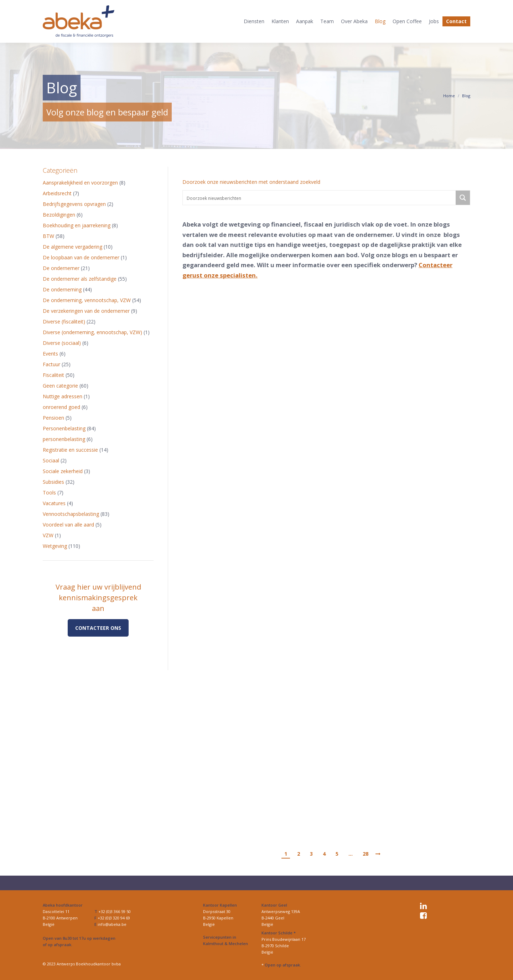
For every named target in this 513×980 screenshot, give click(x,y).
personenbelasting (64, 439)
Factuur (51, 364)
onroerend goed (61, 407)
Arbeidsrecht (57, 193)
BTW (48, 236)
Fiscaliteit (53, 375)
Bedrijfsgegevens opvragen (74, 204)
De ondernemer (61, 268)
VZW (48, 535)
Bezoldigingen (59, 215)
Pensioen (53, 418)
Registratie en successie (70, 450)
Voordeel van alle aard (68, 525)
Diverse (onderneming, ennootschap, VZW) (92, 332)
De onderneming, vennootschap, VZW (87, 300)
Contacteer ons (98, 628)
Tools (49, 492)
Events (50, 354)
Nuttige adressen (63, 396)
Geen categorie (60, 386)
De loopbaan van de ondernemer (81, 257)
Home (449, 96)
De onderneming (62, 289)
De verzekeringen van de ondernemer (86, 311)
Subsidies (53, 482)
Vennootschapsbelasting (71, 514)
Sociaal (51, 460)
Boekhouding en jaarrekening (77, 225)
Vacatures (54, 503)
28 (366, 854)
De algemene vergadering (72, 247)
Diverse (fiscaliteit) (64, 322)
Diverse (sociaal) (62, 343)
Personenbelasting (64, 428)
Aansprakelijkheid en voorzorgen (80, 183)
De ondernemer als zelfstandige (80, 279)
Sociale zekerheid (63, 471)
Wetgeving (55, 546)
